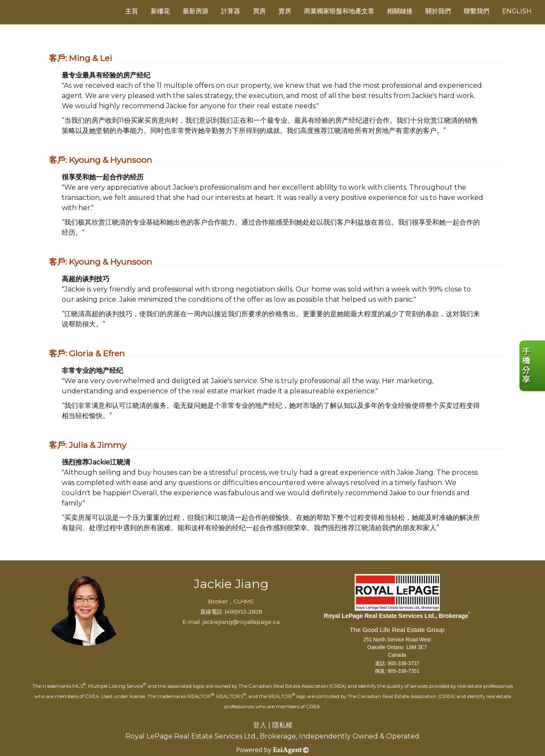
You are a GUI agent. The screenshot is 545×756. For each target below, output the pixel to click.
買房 (259, 11)
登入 (260, 725)
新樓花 (160, 11)
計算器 (231, 11)
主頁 (132, 11)
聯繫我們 (476, 11)
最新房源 (195, 11)
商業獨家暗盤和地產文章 (339, 11)
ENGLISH (517, 11)
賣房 (285, 11)
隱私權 (282, 725)
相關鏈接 (400, 11)
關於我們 (438, 11)
